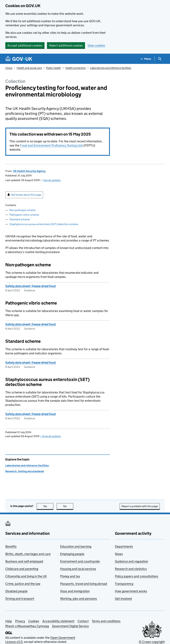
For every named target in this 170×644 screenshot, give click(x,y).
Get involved (123, 599)
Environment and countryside (80, 561)
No (68, 506)
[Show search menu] (160, 59)
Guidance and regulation (131, 561)
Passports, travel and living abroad (84, 584)
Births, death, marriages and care (28, 554)
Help (9, 621)
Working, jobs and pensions (79, 599)
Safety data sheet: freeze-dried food (30, 286)
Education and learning (76, 546)
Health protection (76, 68)
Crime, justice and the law (23, 584)
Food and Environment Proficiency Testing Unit (51, 145)
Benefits (11, 546)
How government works (131, 591)
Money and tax (70, 576)
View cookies (96, 45)
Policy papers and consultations (137, 576)
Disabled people (16, 591)
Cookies (34, 621)
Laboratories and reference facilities (111, 68)
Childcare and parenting (22, 569)
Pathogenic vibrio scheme (24, 215)
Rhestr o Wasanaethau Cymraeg (27, 626)
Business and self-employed (24, 561)
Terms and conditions (106, 621)
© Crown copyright (152, 642)
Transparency (124, 584)
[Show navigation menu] (146, 59)
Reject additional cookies (66, 45)
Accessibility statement (58, 621)
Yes (48, 506)
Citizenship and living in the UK (26, 576)
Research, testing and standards (25, 471)
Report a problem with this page (140, 506)
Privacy (20, 621)
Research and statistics (131, 569)
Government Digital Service (70, 626)
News (119, 554)
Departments (124, 546)
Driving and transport (20, 599)
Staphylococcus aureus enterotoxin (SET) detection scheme (44, 224)
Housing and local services (78, 569)
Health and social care (29, 68)
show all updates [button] (50, 436)
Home (9, 68)
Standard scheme (20, 219)
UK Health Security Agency (29, 171)
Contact (83, 621)
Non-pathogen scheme (22, 210)
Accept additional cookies (25, 45)
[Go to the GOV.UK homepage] (19, 59)
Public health (53, 68)
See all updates (52, 180)
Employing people (72, 554)
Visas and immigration (75, 591)
